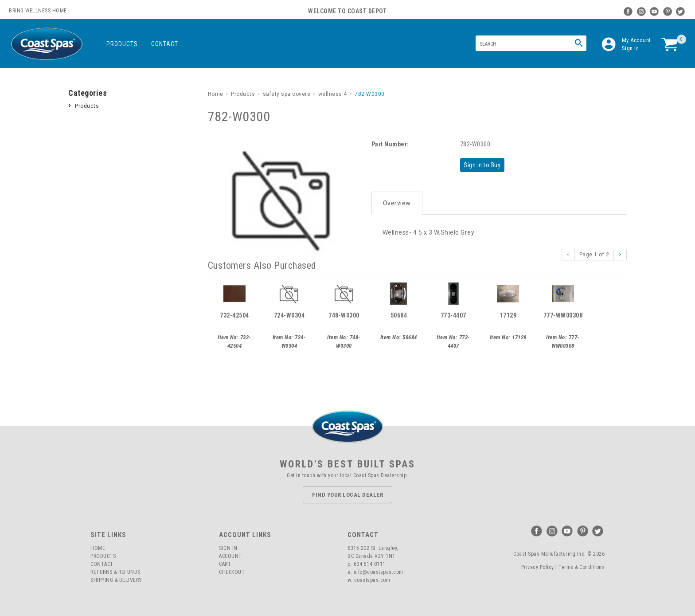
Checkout (232, 572)
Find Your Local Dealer (347, 495)
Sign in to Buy (484, 165)
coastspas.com (372, 580)
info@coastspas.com (379, 572)
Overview (397, 200)
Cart (225, 564)
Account (230, 556)
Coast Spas (47, 44)
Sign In (631, 48)
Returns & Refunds (115, 572)
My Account (636, 40)
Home (98, 548)
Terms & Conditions (582, 567)
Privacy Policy (538, 567)
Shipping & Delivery (116, 580)
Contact (165, 44)
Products (122, 44)
